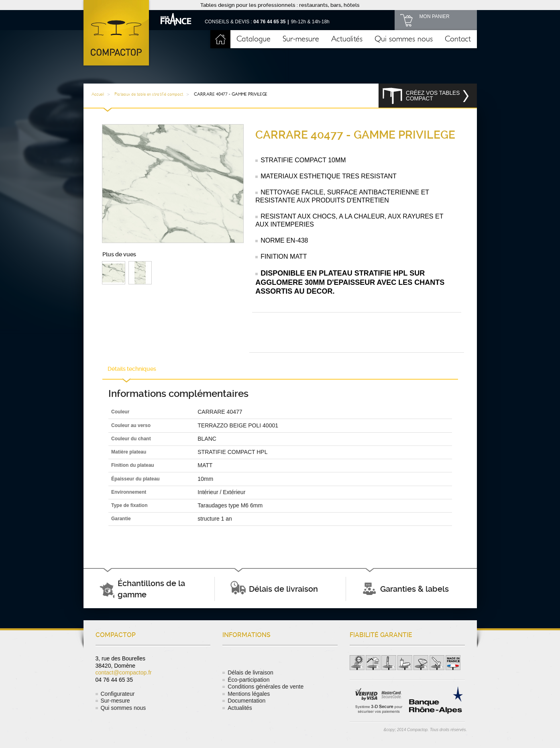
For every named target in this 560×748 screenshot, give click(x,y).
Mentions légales (249, 694)
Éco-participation (248, 680)
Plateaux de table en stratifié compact (149, 94)
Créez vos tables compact (433, 96)
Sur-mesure (301, 39)
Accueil (220, 39)
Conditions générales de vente (266, 687)
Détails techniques (132, 369)
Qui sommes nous (404, 39)
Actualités (347, 39)
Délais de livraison (250, 672)
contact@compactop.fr (124, 672)
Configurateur (118, 694)
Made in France (176, 19)
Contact (458, 39)
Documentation (246, 701)
